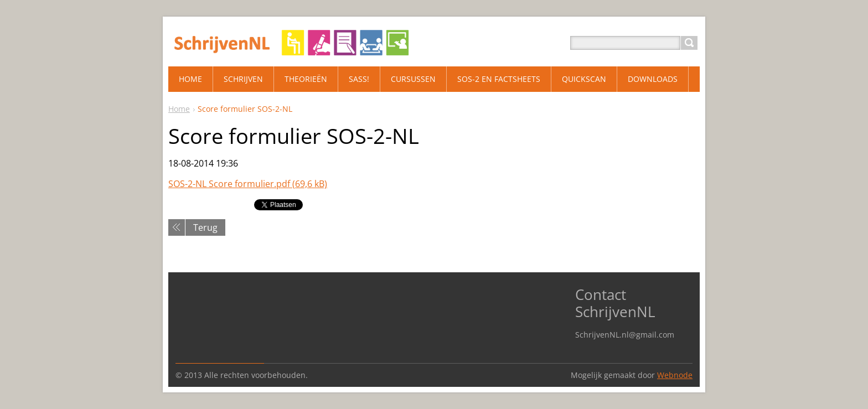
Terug (205, 227)
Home (179, 109)
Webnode (675, 375)
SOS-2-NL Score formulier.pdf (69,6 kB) (248, 184)
